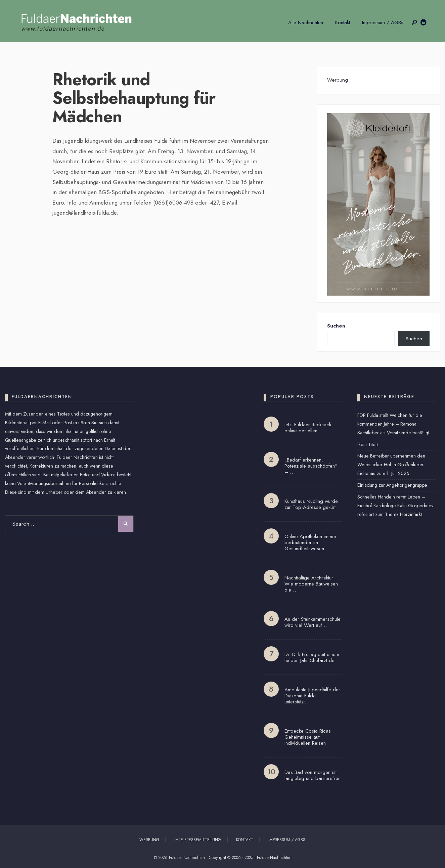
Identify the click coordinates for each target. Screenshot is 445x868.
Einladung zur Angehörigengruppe (392, 485)
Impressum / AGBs (383, 23)
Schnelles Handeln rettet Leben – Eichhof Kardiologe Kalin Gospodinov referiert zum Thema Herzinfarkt (395, 506)
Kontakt (343, 23)
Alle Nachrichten (306, 23)
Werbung (149, 840)
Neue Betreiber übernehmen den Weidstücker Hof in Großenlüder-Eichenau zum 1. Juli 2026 (391, 465)
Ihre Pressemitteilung (198, 840)
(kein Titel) (368, 444)
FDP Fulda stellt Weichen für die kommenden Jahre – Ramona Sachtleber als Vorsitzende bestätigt (393, 424)
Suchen (336, 326)
